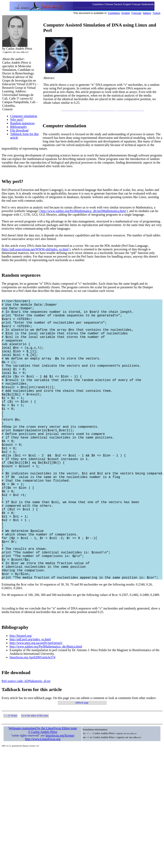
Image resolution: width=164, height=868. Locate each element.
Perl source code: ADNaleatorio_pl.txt (26, 743)
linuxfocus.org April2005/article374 (32, 719)
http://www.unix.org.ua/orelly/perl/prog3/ (36, 705)
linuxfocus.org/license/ (60, 798)
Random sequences (22, 123)
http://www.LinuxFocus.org (43, 801)
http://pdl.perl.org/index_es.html (30, 702)
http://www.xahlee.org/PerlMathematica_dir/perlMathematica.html (83, 211)
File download (19, 130)
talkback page (82, 765)
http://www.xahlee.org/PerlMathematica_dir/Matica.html (46, 709)
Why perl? (17, 120)
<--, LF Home (10, 778)
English (126, 13)
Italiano (147, 13)
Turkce (157, 13)
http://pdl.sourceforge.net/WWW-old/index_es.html (36, 249)
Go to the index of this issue (35, 778)
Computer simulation (24, 116)
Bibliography (19, 127)
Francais (137, 13)
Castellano (114, 13)
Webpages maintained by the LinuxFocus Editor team (43, 790)
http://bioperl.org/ (21, 698)
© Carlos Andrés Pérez (43, 794)
